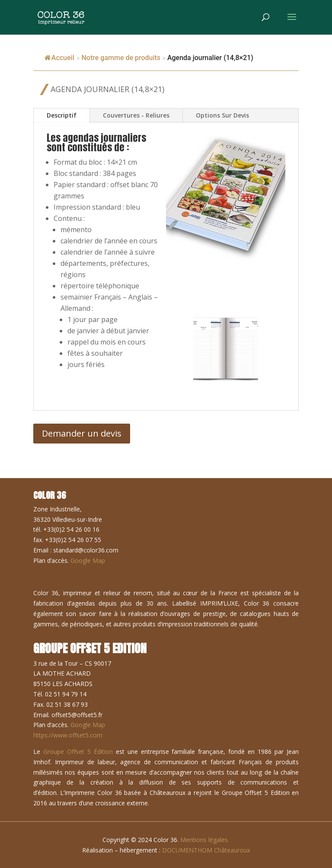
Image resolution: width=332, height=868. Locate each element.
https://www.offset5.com (68, 735)
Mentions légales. (205, 840)
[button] (226, 349)
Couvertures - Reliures (136, 115)
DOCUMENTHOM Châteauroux (206, 850)
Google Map (88, 560)
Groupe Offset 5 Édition (78, 752)
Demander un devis (82, 433)
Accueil (59, 58)
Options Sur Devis (222, 115)
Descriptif (62, 115)
